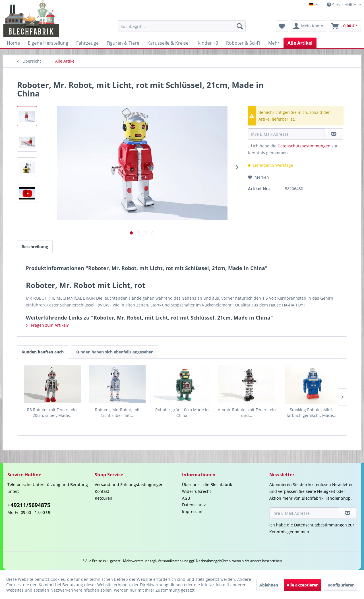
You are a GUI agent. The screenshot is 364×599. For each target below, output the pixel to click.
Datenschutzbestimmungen (304, 146)
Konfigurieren (341, 585)
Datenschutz (194, 505)
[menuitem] (182, 26)
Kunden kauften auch (43, 352)
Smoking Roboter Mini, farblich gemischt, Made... (312, 412)
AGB (186, 498)
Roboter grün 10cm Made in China (182, 412)
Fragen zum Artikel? (47, 325)
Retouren (104, 498)
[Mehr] (274, 43)
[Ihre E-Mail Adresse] (304, 513)
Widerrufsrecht (197, 491)
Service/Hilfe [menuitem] (342, 5)
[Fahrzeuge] (87, 43)
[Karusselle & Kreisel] (168, 43)
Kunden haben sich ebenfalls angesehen (114, 352)
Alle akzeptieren (303, 585)
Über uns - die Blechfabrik (207, 484)
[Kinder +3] (208, 43)
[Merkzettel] (282, 26)
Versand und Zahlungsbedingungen (129, 484)
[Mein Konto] (308, 26)
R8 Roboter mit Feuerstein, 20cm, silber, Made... (52, 412)
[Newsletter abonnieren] (348, 513)
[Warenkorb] (345, 26)
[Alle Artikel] (300, 43)
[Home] (13, 43)
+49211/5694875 (29, 505)
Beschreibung (35, 247)
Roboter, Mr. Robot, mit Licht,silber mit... (117, 412)
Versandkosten (170, 561)
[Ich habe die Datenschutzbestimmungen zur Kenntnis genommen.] (250, 146)
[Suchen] (240, 26)
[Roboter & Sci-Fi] (243, 43)
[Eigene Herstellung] (48, 43)
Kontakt (102, 491)
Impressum (193, 511)
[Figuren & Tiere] (123, 43)
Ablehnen (269, 585)
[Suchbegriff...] (182, 26)
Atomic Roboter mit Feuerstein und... (247, 412)
